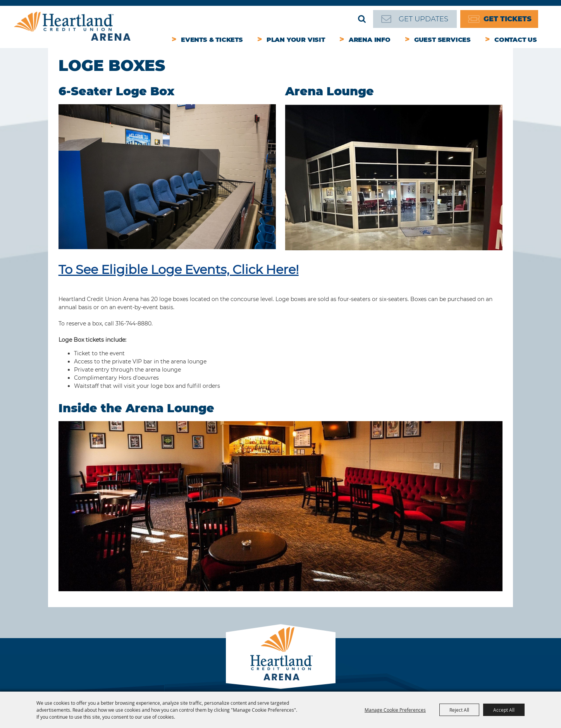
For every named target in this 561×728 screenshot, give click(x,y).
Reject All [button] (459, 710)
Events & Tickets (212, 40)
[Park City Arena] (281, 651)
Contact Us (516, 40)
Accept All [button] (504, 710)
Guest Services (442, 40)
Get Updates (423, 19)
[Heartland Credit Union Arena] (72, 26)
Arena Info (370, 40)
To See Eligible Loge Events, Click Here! (179, 269)
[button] (167, 178)
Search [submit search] (362, 19)
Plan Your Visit (296, 40)
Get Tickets (508, 19)
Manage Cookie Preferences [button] (395, 710)
